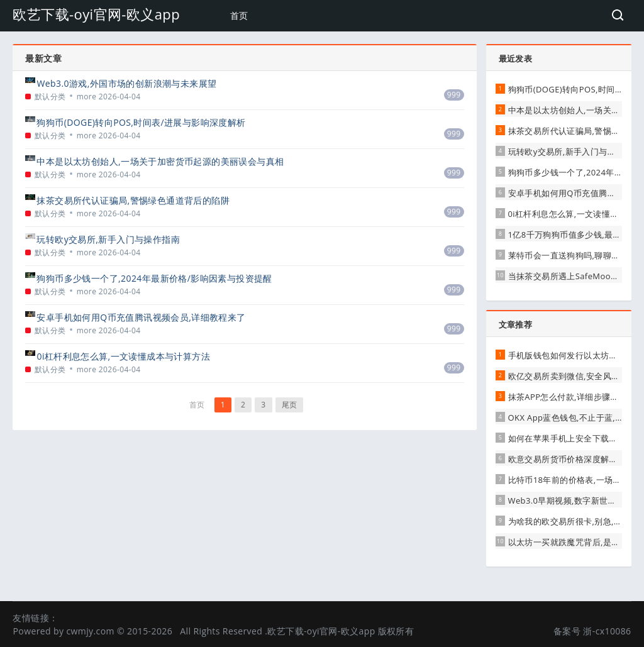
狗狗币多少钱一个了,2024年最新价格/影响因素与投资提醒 (154, 278)
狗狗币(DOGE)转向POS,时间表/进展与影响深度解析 (141, 122)
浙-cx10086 (607, 631)
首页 (239, 15)
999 (454, 95)
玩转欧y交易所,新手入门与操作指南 (108, 239)
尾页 (290, 405)
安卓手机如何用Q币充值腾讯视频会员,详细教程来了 (141, 317)
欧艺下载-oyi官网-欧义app (96, 14)
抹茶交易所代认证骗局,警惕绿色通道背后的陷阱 (133, 200)
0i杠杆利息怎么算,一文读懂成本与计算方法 (123, 356)
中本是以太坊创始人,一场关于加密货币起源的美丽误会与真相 (160, 161)
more (87, 97)
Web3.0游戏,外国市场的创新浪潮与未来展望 (126, 83)
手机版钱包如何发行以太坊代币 (567, 355)
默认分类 (50, 97)
